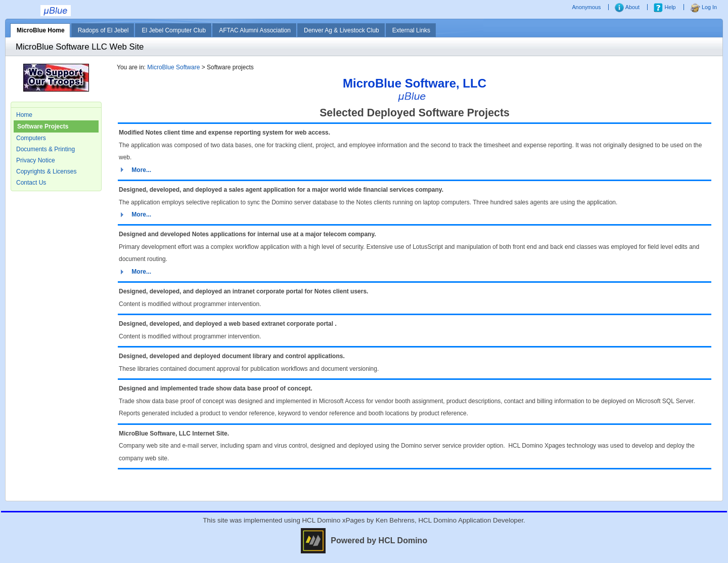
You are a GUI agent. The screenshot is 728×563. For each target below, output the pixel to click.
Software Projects (43, 126)
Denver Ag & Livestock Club (342, 30)
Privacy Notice (36, 160)
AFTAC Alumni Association (255, 30)
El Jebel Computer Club (174, 30)
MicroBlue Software (173, 67)
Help (665, 7)
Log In (703, 7)
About (627, 7)
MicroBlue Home (41, 30)
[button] (135, 170)
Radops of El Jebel (103, 30)
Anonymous (587, 7)
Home (24, 115)
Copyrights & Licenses (46, 171)
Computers (31, 138)
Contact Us (31, 183)
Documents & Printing (45, 149)
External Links (411, 30)
